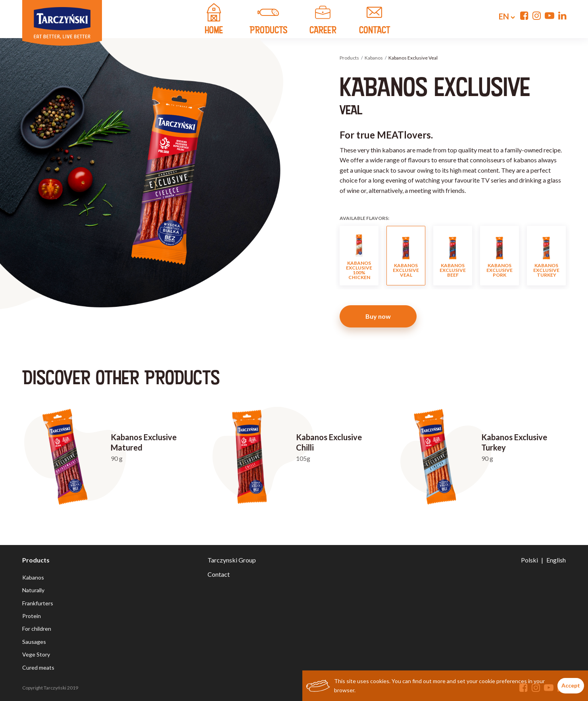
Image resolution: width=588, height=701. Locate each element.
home (214, 20)
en (501, 16)
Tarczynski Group (232, 560)
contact (375, 20)
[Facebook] (524, 15)
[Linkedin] (562, 15)
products (268, 20)
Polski (529, 560)
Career (323, 20)
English (556, 560)
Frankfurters (38, 603)
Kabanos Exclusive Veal (406, 256)
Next (575, 256)
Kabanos (374, 58)
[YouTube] (550, 15)
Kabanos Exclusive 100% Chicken (359, 256)
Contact (219, 574)
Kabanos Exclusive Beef (453, 256)
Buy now (378, 316)
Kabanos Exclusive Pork (500, 256)
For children (37, 629)
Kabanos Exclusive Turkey (546, 256)
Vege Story (36, 654)
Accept (571, 685)
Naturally (33, 590)
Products (349, 58)
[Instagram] (537, 15)
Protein (32, 616)
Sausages (34, 642)
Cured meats (38, 667)
